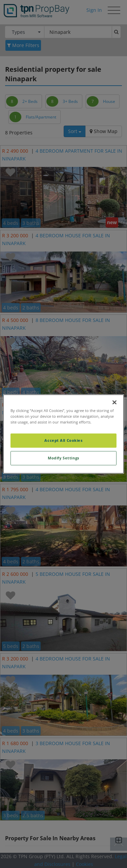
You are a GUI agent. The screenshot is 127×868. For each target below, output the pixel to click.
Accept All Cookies (63, 441)
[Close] (114, 402)
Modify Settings (63, 458)
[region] (63, 434)
